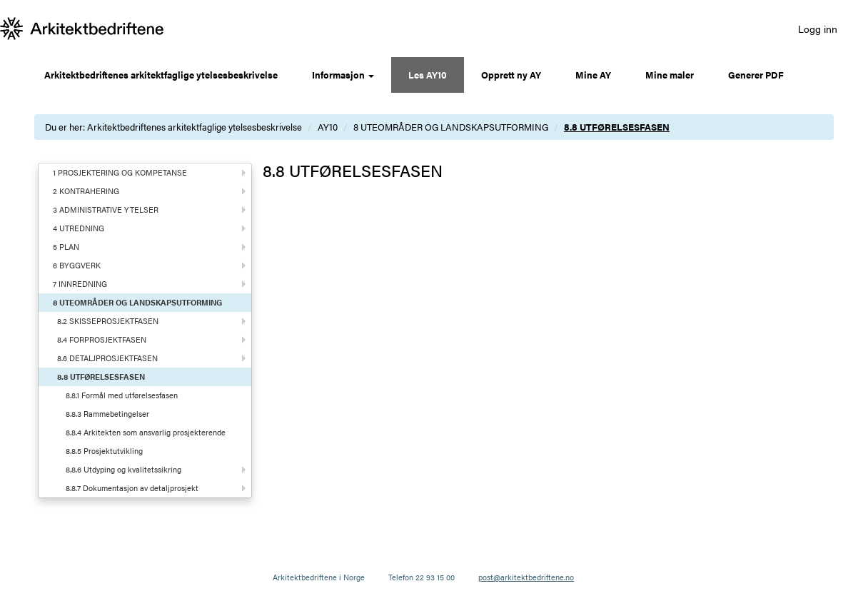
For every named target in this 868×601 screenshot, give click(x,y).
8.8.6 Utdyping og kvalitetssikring (123, 469)
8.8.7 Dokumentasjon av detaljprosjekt (132, 488)
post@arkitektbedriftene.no (526, 577)
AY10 (328, 127)
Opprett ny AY (511, 75)
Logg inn (818, 29)
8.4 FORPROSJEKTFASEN (102, 339)
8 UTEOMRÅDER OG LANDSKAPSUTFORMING (451, 127)
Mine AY (593, 75)
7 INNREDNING (80, 284)
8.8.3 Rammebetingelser (107, 414)
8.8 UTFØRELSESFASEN (617, 127)
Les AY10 (428, 75)
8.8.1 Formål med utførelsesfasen (122, 395)
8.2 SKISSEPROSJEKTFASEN (108, 321)
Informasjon (343, 75)
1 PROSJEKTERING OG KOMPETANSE (120, 172)
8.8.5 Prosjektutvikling (104, 451)
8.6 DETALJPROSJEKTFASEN (107, 358)
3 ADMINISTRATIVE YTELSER (106, 209)
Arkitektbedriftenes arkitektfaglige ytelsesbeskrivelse (161, 75)
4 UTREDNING (79, 228)
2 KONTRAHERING (86, 191)
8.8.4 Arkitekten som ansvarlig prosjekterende (146, 432)
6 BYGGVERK (77, 265)
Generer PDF (756, 75)
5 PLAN (66, 247)
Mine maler (670, 75)
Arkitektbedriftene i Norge (319, 577)
